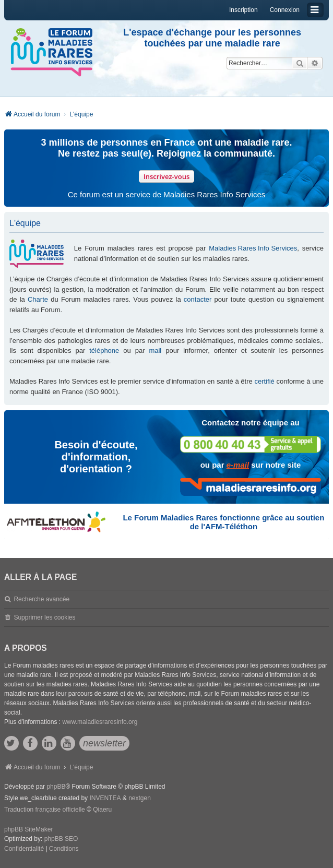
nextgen (140, 798)
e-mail (238, 465)
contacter (198, 299)
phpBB (56, 787)
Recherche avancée (41, 599)
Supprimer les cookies (44, 617)
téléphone (104, 350)
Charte (38, 299)
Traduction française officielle (45, 810)
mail (155, 350)
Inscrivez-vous (167, 176)
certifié (264, 381)
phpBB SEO (61, 839)
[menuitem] (24, 849)
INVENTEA (105, 798)
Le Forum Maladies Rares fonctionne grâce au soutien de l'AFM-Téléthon (223, 522)
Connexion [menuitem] (285, 10)
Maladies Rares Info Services (253, 248)
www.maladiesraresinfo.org (100, 722)
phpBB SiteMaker (28, 829)
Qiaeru (102, 810)
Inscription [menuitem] (243, 10)
